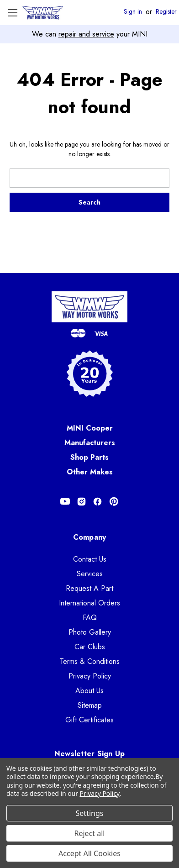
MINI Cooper (90, 428)
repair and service (86, 34)
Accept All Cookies (89, 853)
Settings (90, 813)
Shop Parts (89, 457)
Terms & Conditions (90, 661)
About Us (89, 691)
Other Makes (90, 472)
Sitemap (90, 705)
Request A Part (89, 588)
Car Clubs (90, 647)
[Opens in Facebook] (97, 502)
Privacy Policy (90, 676)
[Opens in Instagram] (82, 502)
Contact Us (90, 559)
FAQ (90, 618)
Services (90, 574)
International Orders (89, 603)
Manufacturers (90, 443)
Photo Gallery (90, 632)
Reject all (90, 833)
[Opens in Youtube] (65, 502)
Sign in (133, 12)
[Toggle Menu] (13, 13)
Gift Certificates (89, 720)
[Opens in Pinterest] (114, 502)
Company (90, 537)
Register (166, 12)
